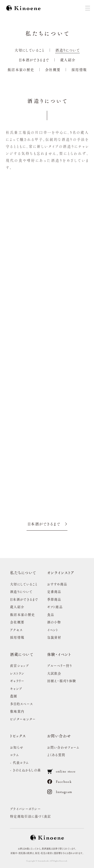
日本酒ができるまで (34, 60)
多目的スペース (21, 704)
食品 (51, 614)
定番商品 (54, 591)
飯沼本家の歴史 (21, 69)
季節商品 (54, 599)
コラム (15, 755)
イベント (53, 630)
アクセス (16, 630)
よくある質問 (56, 755)
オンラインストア (61, 572)
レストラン (17, 673)
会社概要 (53, 69)
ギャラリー (17, 681)
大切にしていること (30, 50)
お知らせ (17, 747)
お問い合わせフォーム (63, 747)
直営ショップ (19, 665)
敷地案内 (17, 711)
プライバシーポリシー (25, 809)
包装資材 (54, 637)
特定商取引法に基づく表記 (31, 816)
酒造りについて (68, 50)
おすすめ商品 (57, 584)
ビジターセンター (23, 719)
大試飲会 (54, 673)
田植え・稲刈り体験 (62, 681)
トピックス (18, 736)
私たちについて (23, 572)
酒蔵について (22, 654)
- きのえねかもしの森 (25, 770)
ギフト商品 (55, 607)
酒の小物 (54, 622)
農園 (14, 696)
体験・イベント (59, 654)
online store (62, 771)
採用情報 (79, 69)
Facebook (59, 782)
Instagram (60, 792)
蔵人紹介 (68, 60)
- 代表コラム (19, 762)
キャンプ (16, 688)
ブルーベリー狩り (60, 665)
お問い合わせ (59, 736)
